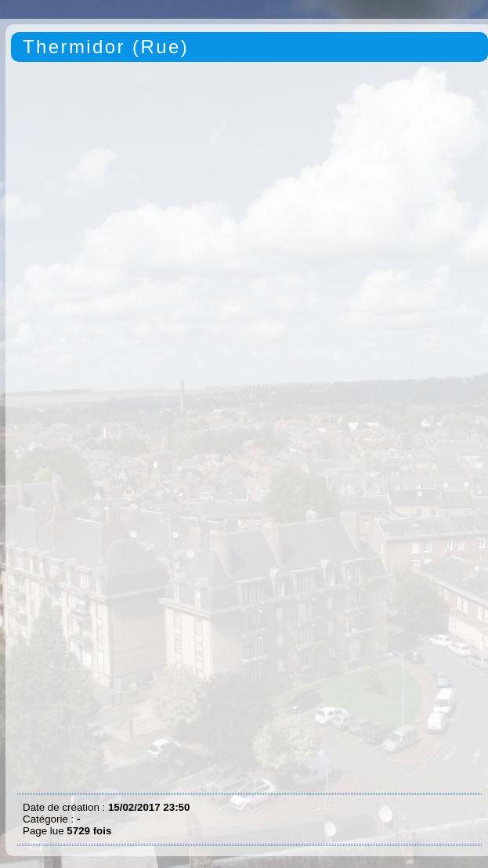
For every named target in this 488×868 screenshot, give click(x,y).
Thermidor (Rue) (106, 47)
